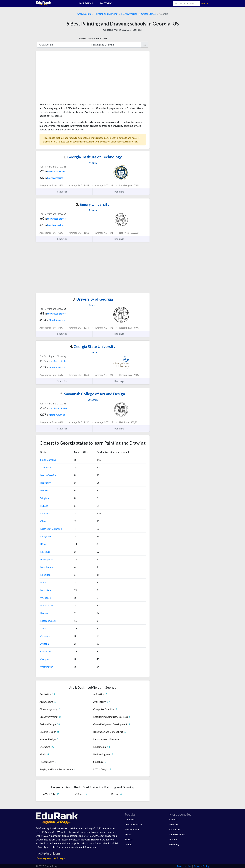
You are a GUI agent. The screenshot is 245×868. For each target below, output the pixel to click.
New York (46, 590)
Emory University (93, 204)
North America (129, 14)
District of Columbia (51, 529)
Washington (47, 667)
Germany (174, 844)
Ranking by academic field (93, 38)
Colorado (45, 636)
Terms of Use (184, 866)
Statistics (64, 192)
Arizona (45, 644)
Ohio (43, 521)
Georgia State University (93, 346)
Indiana (44, 506)
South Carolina (48, 460)
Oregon (44, 659)
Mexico (174, 824)
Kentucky (45, 483)
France (173, 839)
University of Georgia (93, 299)
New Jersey (47, 567)
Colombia (175, 829)
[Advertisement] (63, 78)
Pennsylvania (47, 559)
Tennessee (46, 467)
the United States (56, 171)
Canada (173, 819)
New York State (133, 824)
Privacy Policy (202, 866)
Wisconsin (46, 598)
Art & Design (84, 14)
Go (145, 44)
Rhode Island (47, 605)
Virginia (45, 498)
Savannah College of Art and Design (93, 394)
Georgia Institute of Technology (93, 157)
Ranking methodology (50, 858)
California (46, 651)
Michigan (45, 575)
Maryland (46, 536)
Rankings (121, 192)
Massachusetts (48, 621)
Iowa (43, 582)
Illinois (44, 544)
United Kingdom (178, 834)
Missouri (45, 552)
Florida (44, 490)
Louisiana (45, 513)
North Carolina (48, 475)
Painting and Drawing (106, 14)
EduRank (137, 30)
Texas (43, 628)
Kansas (44, 613)
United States (148, 14)
